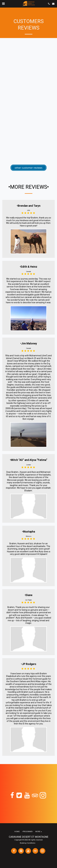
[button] (3, 4)
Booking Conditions (28, 843)
